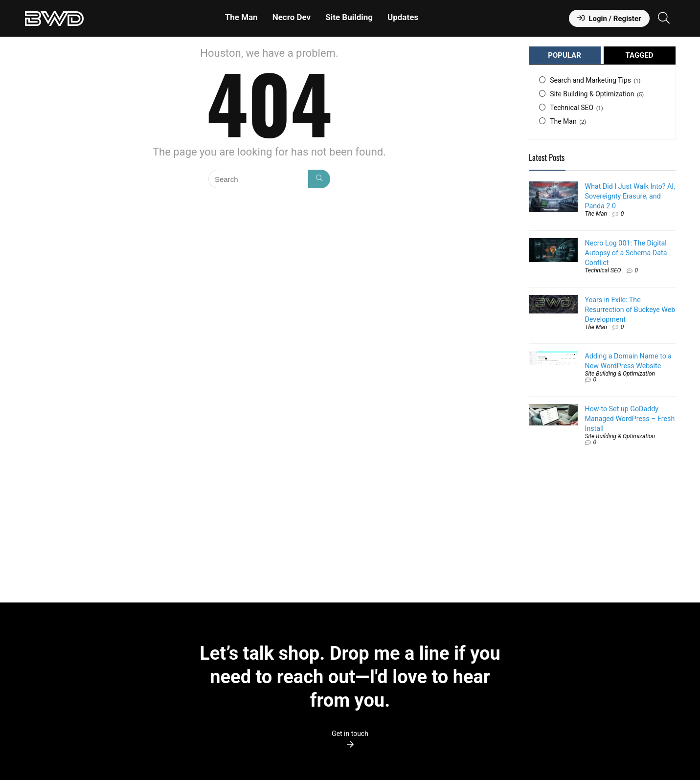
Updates (403, 17)
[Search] (319, 179)
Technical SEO (572, 108)
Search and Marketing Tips (590, 80)
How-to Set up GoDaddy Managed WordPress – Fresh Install (630, 419)
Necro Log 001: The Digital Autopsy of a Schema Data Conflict (626, 253)
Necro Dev (292, 17)
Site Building (349, 17)
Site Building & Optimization (592, 94)
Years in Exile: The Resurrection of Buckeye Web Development (630, 310)
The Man (241, 17)
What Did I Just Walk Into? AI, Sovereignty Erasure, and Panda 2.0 (630, 196)
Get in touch (350, 734)
